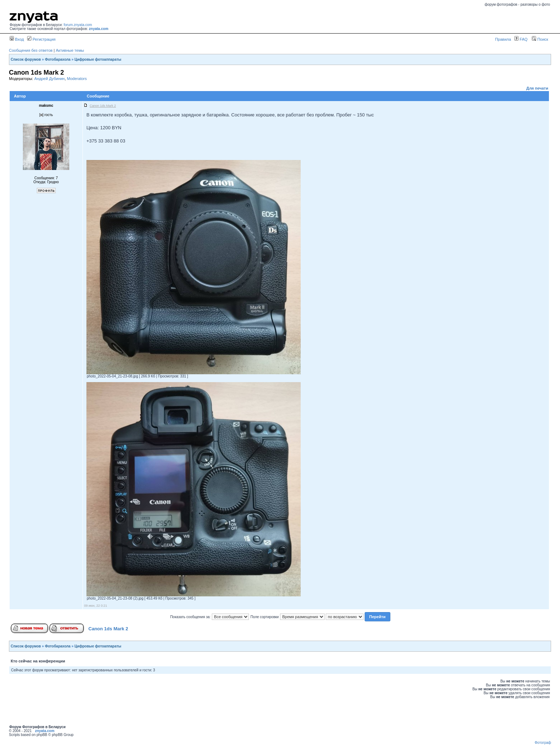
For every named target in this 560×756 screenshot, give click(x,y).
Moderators (77, 79)
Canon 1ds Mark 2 (108, 629)
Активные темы (70, 50)
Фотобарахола (58, 59)
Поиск (540, 39)
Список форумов (26, 59)
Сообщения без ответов (31, 50)
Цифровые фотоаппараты (98, 59)
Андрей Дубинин (49, 79)
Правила (503, 39)
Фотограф (543, 743)
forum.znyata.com (78, 25)
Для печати (537, 88)
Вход (17, 39)
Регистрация (41, 39)
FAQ (521, 39)
